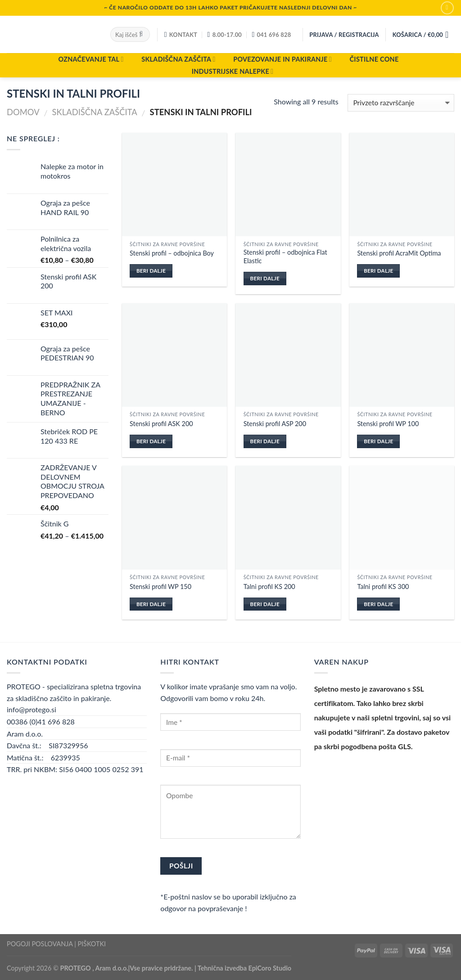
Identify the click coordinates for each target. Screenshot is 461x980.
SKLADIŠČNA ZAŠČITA (178, 59)
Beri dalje (151, 271)
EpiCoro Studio (270, 968)
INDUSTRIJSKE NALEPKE (233, 71)
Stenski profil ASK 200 (161, 424)
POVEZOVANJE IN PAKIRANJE (282, 59)
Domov (23, 112)
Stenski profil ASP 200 (275, 424)
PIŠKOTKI (92, 944)
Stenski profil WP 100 (388, 424)
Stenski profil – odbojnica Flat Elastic (285, 256)
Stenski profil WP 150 (160, 587)
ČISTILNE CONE (374, 59)
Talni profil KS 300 (383, 587)
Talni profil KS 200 (269, 587)
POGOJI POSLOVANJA (40, 944)
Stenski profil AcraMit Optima (399, 253)
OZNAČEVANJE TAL (91, 59)
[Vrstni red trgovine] (401, 103)
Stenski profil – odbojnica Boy (172, 253)
